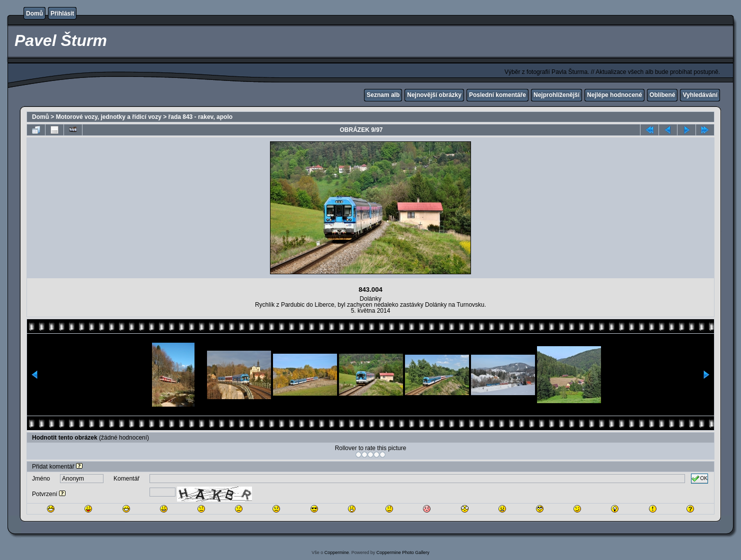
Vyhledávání (700, 95)
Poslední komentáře (497, 95)
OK (699, 479)
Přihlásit (62, 13)
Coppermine (337, 553)
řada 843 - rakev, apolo (201, 117)
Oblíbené (662, 95)
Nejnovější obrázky (434, 95)
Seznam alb (383, 95)
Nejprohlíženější (556, 95)
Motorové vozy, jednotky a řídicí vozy (109, 117)
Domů (34, 13)
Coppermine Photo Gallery (403, 553)
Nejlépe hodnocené (614, 95)
